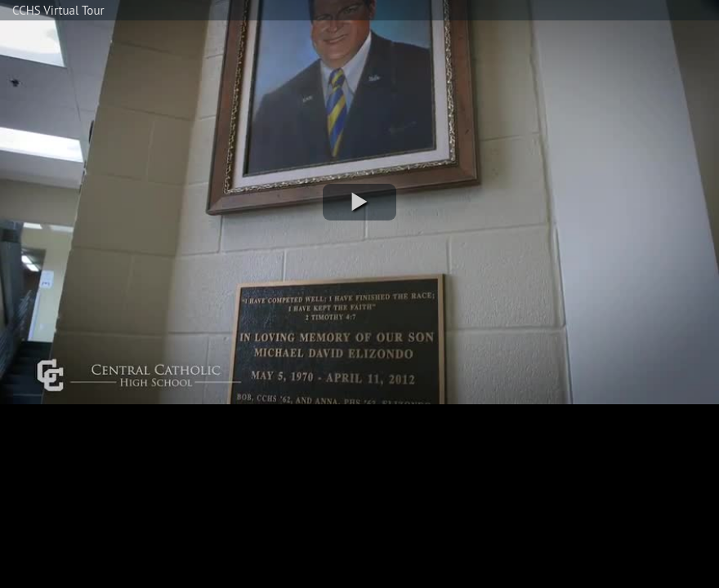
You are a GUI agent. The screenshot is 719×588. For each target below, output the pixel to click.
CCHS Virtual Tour (58, 10)
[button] (359, 202)
